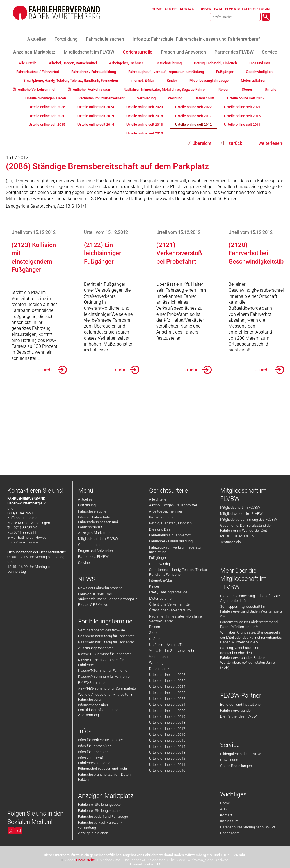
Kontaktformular (27, 542)
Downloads (229, 760)
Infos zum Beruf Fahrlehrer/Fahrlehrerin (96, 760)
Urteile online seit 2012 (167, 758)
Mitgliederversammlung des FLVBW (249, 519)
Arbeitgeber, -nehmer (166, 511)
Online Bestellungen (236, 766)
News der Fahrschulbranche (100, 588)
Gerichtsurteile (90, 545)
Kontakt (226, 815)
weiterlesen (270, 143)
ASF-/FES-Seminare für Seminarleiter (108, 688)
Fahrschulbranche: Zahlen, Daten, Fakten (105, 777)
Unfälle (155, 639)
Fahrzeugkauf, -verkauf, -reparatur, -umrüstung (177, 550)
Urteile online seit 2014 (167, 747)
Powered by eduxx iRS (145, 864)
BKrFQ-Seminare (91, 683)
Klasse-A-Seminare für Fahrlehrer (104, 676)
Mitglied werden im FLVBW (241, 514)
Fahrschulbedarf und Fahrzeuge (103, 816)
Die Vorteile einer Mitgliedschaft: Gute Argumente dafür (250, 598)
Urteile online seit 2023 (167, 693)
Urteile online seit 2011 (167, 765)
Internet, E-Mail (161, 580)
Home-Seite (85, 860)
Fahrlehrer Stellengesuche (99, 811)
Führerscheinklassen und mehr (103, 768)
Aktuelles (85, 499)
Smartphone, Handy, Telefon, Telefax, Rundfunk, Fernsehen (178, 572)
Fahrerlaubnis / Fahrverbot (170, 535)
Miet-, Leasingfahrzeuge (168, 592)
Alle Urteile (158, 499)
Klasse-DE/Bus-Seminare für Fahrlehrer (101, 662)
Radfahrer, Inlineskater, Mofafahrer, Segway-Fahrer (176, 619)
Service (84, 563)
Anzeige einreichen (93, 833)
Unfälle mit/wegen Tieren (169, 645)
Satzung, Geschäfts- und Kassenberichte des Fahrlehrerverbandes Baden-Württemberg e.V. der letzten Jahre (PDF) (247, 657)
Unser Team (230, 833)
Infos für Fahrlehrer (93, 752)
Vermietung (158, 657)
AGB (224, 809)
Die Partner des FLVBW (238, 716)
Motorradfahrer (161, 598)
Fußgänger (158, 558)
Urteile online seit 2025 (167, 681)
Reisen (155, 627)
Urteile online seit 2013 (167, 752)
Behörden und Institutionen (241, 704)
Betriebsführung (162, 517)
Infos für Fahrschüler (94, 746)
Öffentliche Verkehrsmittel (170, 604)
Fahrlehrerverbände (235, 710)
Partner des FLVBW (93, 557)
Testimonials (230, 542)
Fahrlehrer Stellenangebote (99, 804)
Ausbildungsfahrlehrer (95, 648)
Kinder (154, 586)
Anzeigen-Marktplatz (94, 533)
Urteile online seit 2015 (167, 740)
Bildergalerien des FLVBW (240, 754)
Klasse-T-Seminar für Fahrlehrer (103, 671)
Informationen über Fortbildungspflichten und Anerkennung (98, 710)
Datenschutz (159, 669)
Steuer (154, 633)
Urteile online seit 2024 (167, 687)
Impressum (229, 821)
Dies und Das (160, 529)
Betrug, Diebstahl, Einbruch (170, 523)
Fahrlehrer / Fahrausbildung (171, 541)
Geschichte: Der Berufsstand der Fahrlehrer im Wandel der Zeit (246, 528)
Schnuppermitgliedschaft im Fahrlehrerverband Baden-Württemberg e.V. (251, 611)
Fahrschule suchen (93, 511)
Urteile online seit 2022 (167, 699)
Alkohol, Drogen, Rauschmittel (173, 505)
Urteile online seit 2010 (167, 770)
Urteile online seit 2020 (167, 711)
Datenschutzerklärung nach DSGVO (248, 827)
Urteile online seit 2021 (167, 704)
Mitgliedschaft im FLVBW (98, 539)
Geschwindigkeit (162, 564)
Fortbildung (87, 505)
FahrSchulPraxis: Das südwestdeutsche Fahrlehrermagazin (108, 597)
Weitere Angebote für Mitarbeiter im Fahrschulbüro (106, 697)
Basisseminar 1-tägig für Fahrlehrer (106, 642)
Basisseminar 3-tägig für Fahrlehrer (106, 636)
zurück (235, 143)
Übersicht (202, 143)
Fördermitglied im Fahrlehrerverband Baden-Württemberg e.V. (249, 624)
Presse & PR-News (93, 605)
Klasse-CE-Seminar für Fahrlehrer (104, 654)
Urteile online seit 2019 (167, 717)
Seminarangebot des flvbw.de (101, 630)
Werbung (156, 663)
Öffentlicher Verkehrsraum (170, 610)
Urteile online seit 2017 (167, 729)
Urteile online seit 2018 (167, 722)
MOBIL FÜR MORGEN (237, 536)
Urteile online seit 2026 (167, 675)
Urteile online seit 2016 (167, 735)
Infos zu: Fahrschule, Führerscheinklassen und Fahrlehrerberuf (98, 522)
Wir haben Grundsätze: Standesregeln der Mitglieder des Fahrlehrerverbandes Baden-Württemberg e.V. (251, 637)
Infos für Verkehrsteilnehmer (101, 740)
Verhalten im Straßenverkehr (172, 651)
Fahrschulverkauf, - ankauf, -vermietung (100, 825)
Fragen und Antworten (95, 551)
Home (225, 803)
